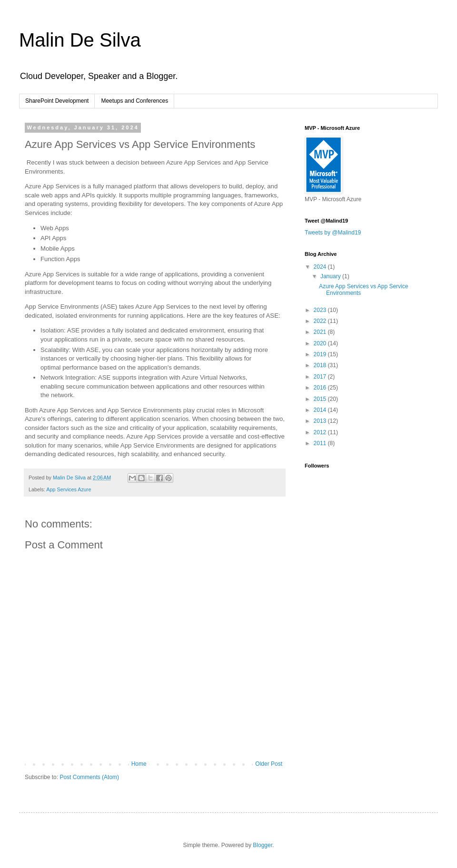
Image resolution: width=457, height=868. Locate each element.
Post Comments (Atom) (89, 777)
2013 (321, 421)
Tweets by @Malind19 (333, 233)
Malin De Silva (80, 40)
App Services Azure (69, 489)
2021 (321, 332)
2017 (321, 377)
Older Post (269, 764)
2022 (321, 321)
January (331, 276)
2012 (321, 432)
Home (139, 764)
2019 (321, 354)
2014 (321, 410)
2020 (321, 343)
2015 (321, 399)
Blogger (263, 845)
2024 (321, 267)
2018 (321, 365)
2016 (321, 388)
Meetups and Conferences (134, 101)
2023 (321, 310)
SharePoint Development (57, 101)
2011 (321, 443)
